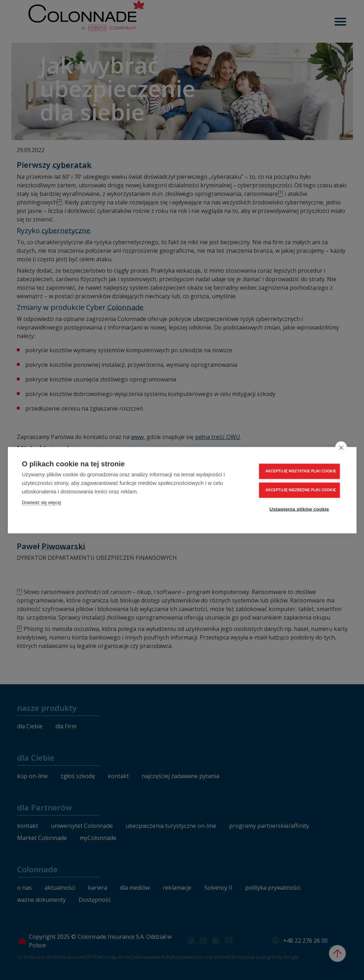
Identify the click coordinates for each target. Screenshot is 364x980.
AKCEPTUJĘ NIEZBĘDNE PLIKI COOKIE (301, 490)
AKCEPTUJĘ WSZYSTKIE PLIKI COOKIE (301, 471)
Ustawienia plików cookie (299, 509)
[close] (341, 447)
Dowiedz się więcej (42, 502)
